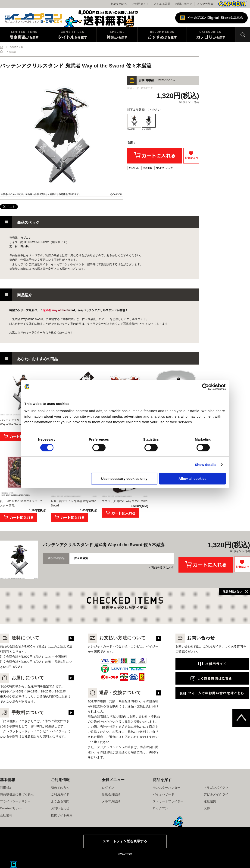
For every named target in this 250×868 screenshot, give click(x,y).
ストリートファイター (168, 801)
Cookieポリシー (11, 808)
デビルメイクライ (216, 794)
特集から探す (117, 35)
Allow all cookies (192, 479)
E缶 (13, 864)
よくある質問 (162, 4)
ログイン (108, 788)
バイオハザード (164, 794)
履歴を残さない (232, 592)
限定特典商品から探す (24, 35)
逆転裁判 (210, 801)
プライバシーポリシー (15, 801)
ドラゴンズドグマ (216, 788)
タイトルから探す (72, 35)
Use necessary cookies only (124, 479)
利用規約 (6, 788)
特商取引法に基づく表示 (17, 794)
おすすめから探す (162, 35)
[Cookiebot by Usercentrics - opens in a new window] (205, 387)
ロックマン (160, 808)
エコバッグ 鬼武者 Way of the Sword (125, 501)
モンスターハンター (167, 788)
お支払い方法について (117, 638)
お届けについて (22, 678)
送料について (20, 638)
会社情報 (6, 815)
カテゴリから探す (211, 35)
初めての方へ (60, 788)
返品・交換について (114, 693)
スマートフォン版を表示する (125, 841)
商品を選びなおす (162, 567)
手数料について (22, 713)
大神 (207, 808)
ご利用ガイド (60, 794)
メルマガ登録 (205, 4)
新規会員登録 (111, 794)
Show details (206, 465)
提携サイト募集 (62, 815)
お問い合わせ (184, 4)
